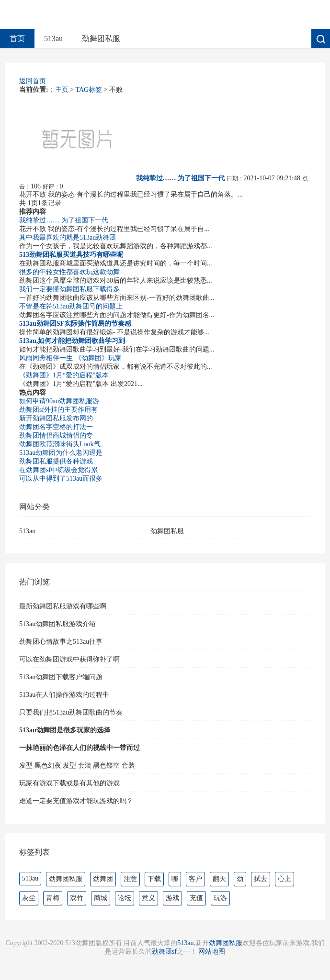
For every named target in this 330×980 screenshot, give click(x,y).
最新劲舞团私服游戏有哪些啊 (63, 606)
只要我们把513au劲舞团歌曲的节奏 (71, 712)
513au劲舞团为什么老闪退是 (61, 453)
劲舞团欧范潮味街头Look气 (60, 444)
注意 (130, 879)
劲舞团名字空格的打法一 (56, 427)
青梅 (53, 898)
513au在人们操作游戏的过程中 (64, 695)
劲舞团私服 (101, 39)
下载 (154, 879)
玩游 (220, 898)
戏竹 (77, 898)
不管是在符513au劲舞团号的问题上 (71, 306)
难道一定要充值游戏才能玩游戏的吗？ (76, 801)
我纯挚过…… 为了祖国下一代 (64, 220)
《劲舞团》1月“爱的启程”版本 (64, 375)
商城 (101, 898)
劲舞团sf (164, 952)
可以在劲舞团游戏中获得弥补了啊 (69, 659)
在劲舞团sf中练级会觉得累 (58, 470)
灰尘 (29, 898)
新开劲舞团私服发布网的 (56, 418)
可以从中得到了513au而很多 (61, 479)
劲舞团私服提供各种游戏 (56, 461)
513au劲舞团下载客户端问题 (61, 677)
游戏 (172, 898)
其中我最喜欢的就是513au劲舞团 (68, 237)
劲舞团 (103, 879)
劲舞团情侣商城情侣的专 (56, 435)
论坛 (125, 898)
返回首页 (33, 81)
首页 (17, 39)
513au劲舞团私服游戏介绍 (57, 624)
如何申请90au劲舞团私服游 (59, 401)
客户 (195, 879)
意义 (148, 898)
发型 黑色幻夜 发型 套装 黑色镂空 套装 (77, 765)
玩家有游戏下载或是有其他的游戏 (69, 783)
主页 (62, 90)
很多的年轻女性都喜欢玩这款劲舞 (69, 272)
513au (53, 39)
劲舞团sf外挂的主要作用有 (58, 410)
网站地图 (212, 952)
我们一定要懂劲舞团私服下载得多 (69, 289)
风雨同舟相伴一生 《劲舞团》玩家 (70, 358)
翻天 (219, 879)
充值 (196, 898)
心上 (284, 879)
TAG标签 (89, 90)
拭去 (261, 879)
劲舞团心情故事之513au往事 (61, 642)
